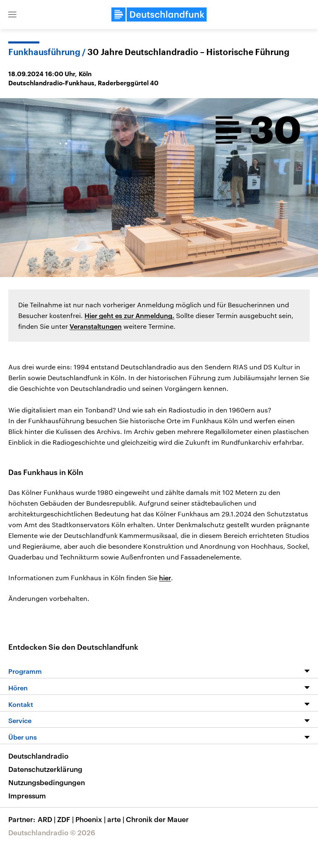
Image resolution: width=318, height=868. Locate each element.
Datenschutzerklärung (45, 769)
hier (165, 577)
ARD (47, 819)
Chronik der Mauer (157, 819)
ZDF (66, 819)
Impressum (27, 796)
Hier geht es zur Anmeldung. (129, 315)
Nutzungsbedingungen (47, 782)
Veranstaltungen (96, 326)
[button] (12, 14)
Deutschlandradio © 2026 (52, 832)
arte (117, 819)
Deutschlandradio (38, 756)
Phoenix (91, 819)
